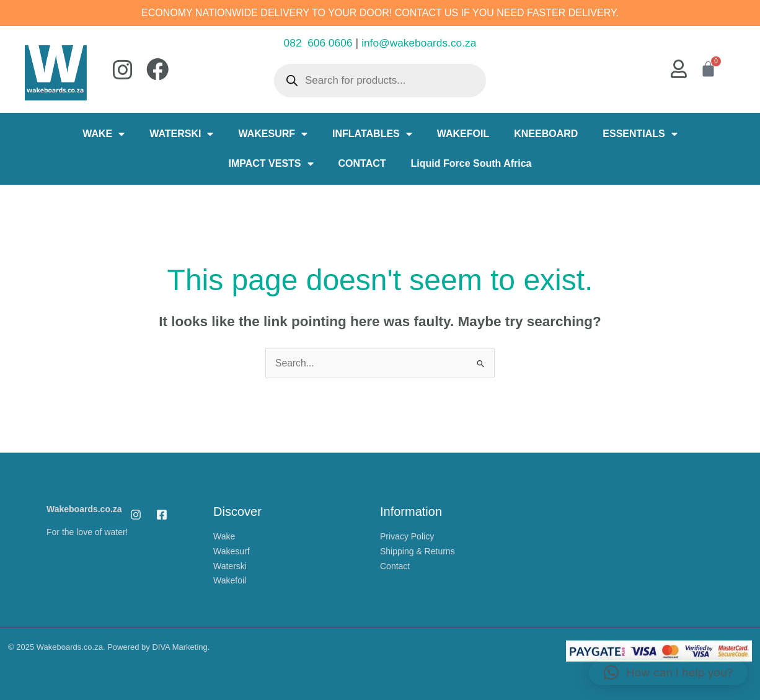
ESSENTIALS (640, 134)
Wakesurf (232, 550)
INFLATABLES (372, 134)
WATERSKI (181, 134)
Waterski (230, 564)
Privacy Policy (407, 536)
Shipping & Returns (418, 550)
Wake (224, 536)
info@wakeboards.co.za (420, 43)
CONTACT (362, 163)
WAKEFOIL (463, 134)
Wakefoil (230, 578)
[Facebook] (162, 514)
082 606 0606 (316, 43)
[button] (668, 673)
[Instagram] (136, 514)
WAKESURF (273, 134)
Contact (395, 564)
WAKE (104, 134)
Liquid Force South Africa (471, 163)
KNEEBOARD (546, 134)
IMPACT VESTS (271, 164)
